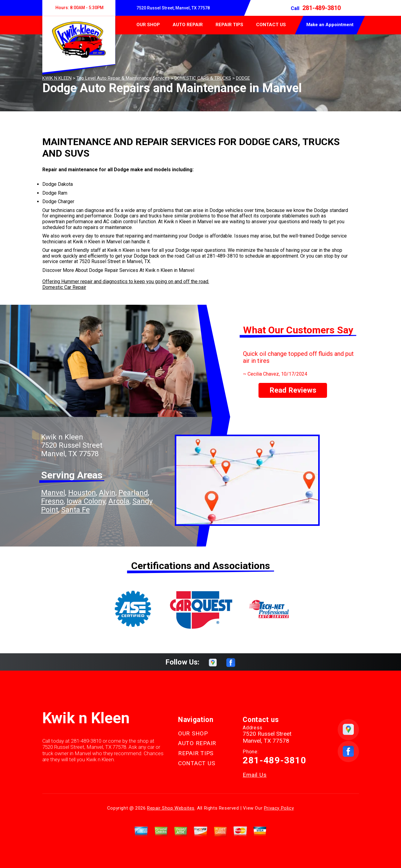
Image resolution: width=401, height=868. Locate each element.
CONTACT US (271, 25)
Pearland (133, 493)
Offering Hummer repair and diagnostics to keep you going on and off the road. (126, 281)
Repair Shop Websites (171, 808)
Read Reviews (293, 390)
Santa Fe (76, 510)
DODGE (243, 78)
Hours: (79, 8)
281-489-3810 (322, 8)
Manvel (53, 493)
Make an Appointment (330, 25)
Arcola (119, 501)
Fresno (52, 501)
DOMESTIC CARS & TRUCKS (203, 78)
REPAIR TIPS (229, 25)
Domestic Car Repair (64, 287)
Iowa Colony (86, 501)
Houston (82, 493)
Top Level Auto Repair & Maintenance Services (123, 78)
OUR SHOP (148, 25)
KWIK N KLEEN (57, 78)
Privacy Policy (279, 808)
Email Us (255, 775)
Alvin (107, 493)
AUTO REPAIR (188, 25)
